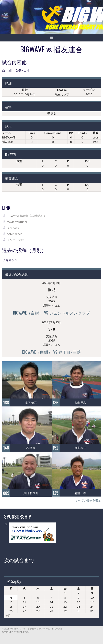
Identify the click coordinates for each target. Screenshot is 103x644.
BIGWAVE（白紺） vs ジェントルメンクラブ (51, 313)
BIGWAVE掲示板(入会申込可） (27, 216)
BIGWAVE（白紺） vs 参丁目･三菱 (51, 352)
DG (87, 161)
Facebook (13, 228)
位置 (19, 161)
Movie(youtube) (17, 222)
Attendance (14, 234)
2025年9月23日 (52, 283)
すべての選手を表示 (88, 500)
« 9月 (7, 616)
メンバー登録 (15, 240)
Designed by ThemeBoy (16, 632)
